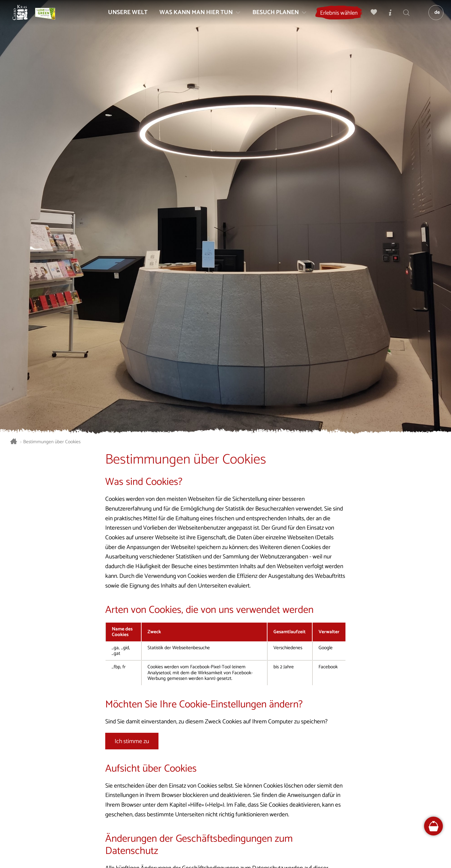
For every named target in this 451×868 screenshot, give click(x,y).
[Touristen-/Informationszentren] (387, 17)
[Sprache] (433, 18)
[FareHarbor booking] (434, 826)
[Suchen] (403, 17)
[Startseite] (25, 18)
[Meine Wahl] (371, 17)
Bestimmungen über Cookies (52, 442)
